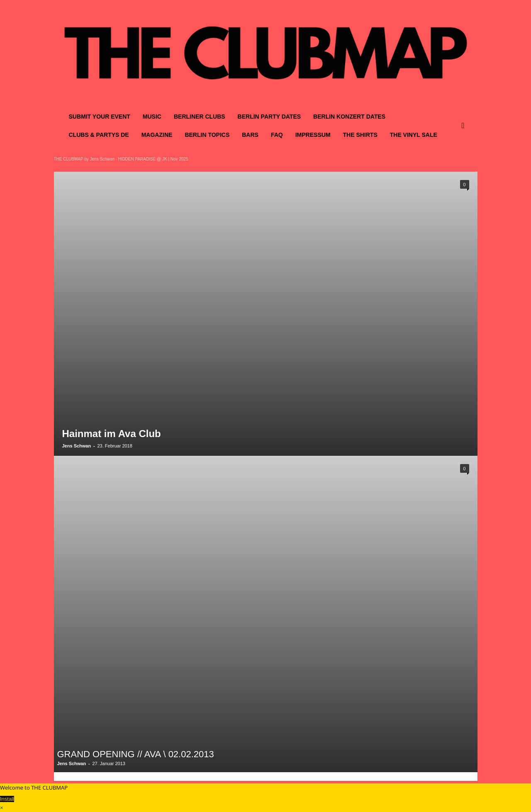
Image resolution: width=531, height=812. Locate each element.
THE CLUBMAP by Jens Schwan (84, 159)
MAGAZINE (157, 135)
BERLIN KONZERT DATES (349, 117)
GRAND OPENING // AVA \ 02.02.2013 (136, 754)
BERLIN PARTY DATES (269, 117)
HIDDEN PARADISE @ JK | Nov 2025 (153, 159)
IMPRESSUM (313, 135)
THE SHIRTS (360, 135)
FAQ (277, 135)
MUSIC (152, 117)
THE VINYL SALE (414, 135)
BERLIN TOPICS (207, 135)
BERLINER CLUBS (200, 117)
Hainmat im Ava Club (112, 434)
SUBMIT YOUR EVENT (100, 117)
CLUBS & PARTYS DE (99, 135)
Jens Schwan (77, 446)
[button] (465, 126)
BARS (250, 135)
